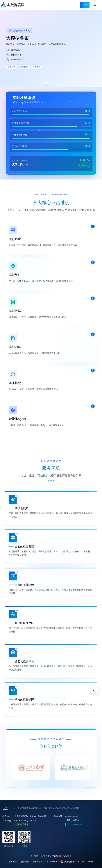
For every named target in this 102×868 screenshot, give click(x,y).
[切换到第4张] (58, 83)
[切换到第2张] (52, 83)
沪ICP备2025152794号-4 (45, 861)
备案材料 (12, 67)
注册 (85, 5)
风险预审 (37, 67)
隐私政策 (13, 861)
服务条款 (25, 861)
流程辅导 (24, 67)
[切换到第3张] (55, 83)
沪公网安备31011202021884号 (77, 861)
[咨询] (95, 691)
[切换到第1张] (46, 83)
